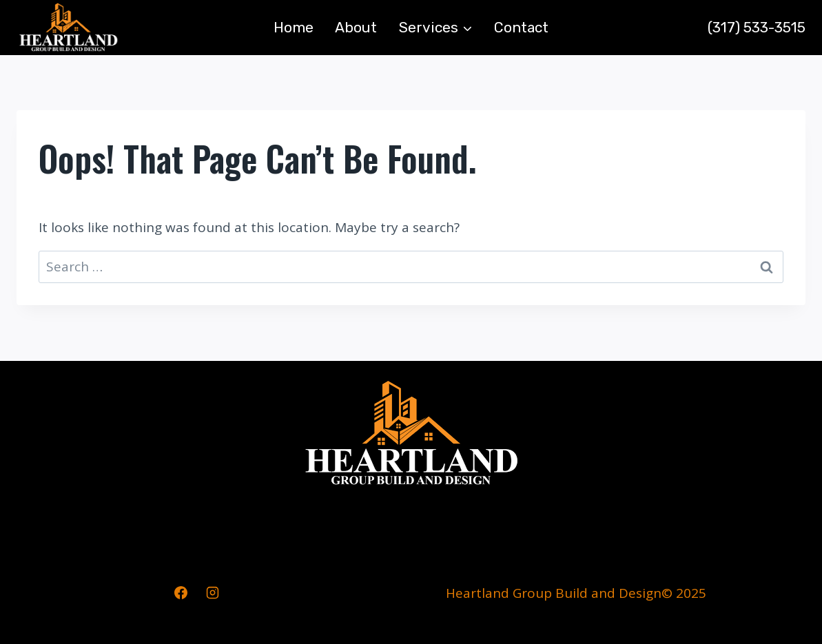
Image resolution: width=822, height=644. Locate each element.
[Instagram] (212, 593)
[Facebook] (181, 593)
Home (294, 27)
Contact (521, 27)
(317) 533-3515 (757, 27)
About (356, 27)
